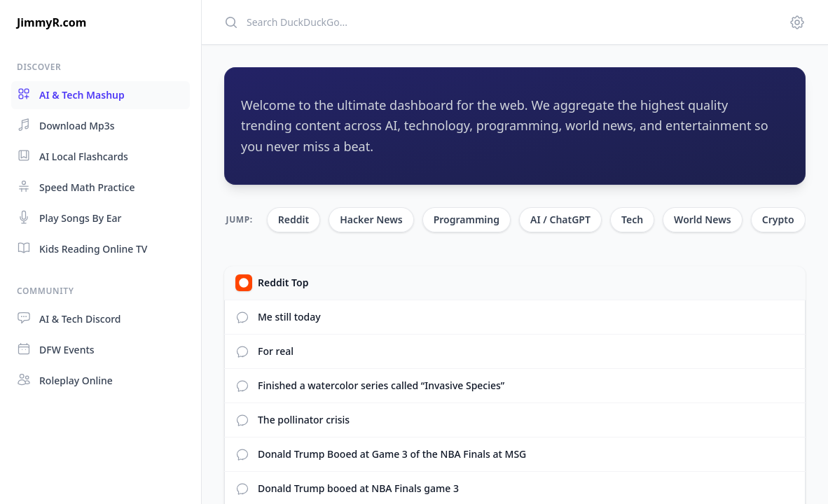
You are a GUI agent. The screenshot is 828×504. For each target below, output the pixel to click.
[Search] (498, 22)
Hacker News (371, 219)
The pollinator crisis (304, 420)
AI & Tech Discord (69, 318)
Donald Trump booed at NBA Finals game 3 (358, 488)
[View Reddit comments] (242, 317)
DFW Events (56, 349)
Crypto (778, 219)
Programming (467, 219)
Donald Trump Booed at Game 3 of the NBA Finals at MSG (392, 454)
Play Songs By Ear (69, 217)
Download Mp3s (66, 125)
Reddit (294, 219)
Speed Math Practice (76, 187)
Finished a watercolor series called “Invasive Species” (381, 385)
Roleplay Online (65, 380)
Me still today (289, 317)
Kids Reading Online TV (82, 248)
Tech (632, 219)
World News (703, 219)
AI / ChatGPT (560, 219)
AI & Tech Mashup (71, 94)
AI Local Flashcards (73, 156)
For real (276, 351)
